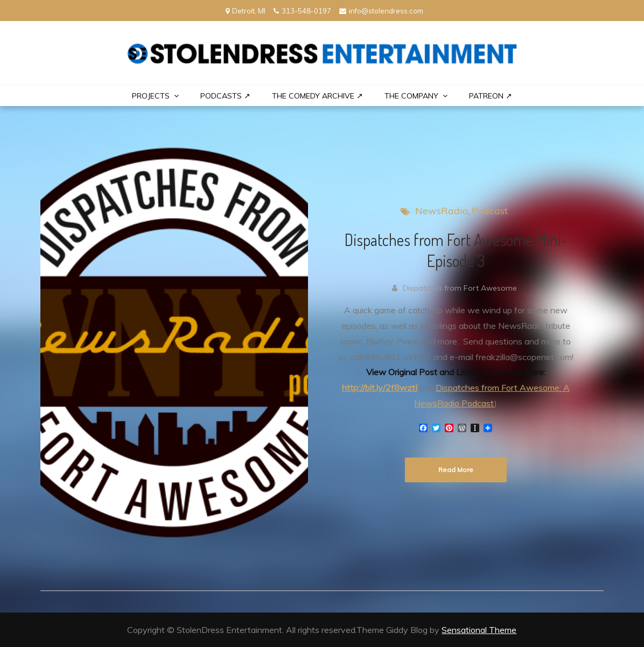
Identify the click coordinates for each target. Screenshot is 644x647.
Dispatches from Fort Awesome (460, 288)
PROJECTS (151, 96)
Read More (456, 470)
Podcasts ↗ (225, 96)
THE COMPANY (411, 96)
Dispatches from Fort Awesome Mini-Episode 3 (456, 250)
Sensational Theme (479, 630)
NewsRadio (442, 211)
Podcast (490, 211)
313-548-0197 (302, 11)
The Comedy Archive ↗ (317, 96)
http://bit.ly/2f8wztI (380, 388)
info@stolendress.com (381, 11)
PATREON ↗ (491, 96)
